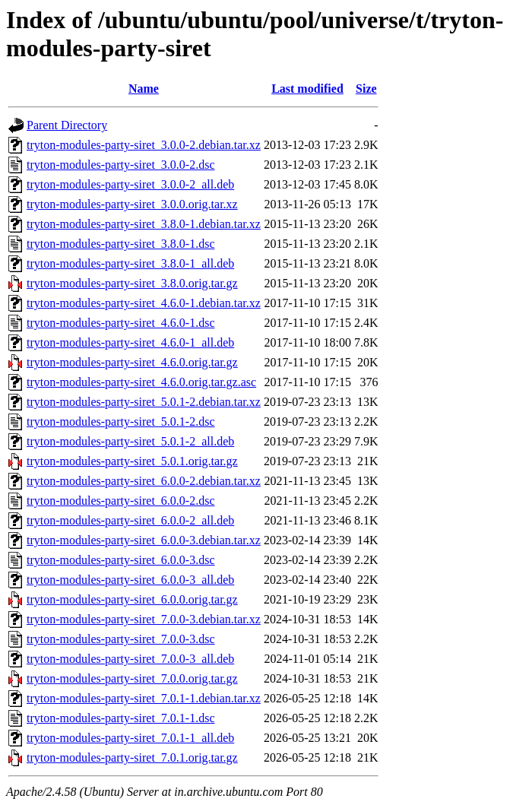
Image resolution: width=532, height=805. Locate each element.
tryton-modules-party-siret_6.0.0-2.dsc (121, 501)
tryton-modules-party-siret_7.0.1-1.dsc (121, 718)
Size (366, 89)
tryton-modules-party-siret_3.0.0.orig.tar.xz (132, 204)
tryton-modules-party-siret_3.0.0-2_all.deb (130, 184)
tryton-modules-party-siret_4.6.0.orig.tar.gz (132, 362)
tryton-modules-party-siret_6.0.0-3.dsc (121, 560)
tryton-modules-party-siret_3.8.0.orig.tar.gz (132, 283)
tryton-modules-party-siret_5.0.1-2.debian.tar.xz (144, 402)
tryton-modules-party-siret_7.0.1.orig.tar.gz (132, 757)
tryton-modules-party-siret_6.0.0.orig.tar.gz (132, 599)
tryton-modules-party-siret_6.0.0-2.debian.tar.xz (144, 481)
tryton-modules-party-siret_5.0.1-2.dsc (121, 422)
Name (144, 89)
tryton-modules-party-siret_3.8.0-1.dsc (121, 244)
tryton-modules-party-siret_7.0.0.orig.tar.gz (132, 678)
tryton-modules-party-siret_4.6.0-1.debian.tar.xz (144, 303)
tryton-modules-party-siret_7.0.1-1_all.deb (130, 738)
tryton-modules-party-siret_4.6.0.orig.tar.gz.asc (141, 382)
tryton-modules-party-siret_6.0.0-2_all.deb (130, 520)
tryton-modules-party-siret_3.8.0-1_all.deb (130, 263)
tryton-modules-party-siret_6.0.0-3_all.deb (130, 580)
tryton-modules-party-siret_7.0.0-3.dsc (121, 639)
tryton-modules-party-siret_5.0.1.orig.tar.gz (132, 461)
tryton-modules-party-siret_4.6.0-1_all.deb (130, 342)
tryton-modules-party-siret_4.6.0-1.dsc (121, 323)
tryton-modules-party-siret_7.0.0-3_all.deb (130, 659)
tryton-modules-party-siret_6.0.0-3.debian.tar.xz (144, 540)
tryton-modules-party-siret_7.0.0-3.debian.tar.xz (144, 619)
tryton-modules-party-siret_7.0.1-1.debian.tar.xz (144, 698)
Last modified (307, 89)
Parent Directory (67, 125)
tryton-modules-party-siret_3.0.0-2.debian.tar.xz (144, 145)
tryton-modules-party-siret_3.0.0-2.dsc (121, 165)
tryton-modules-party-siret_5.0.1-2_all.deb (130, 441)
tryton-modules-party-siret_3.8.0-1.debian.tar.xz (144, 224)
